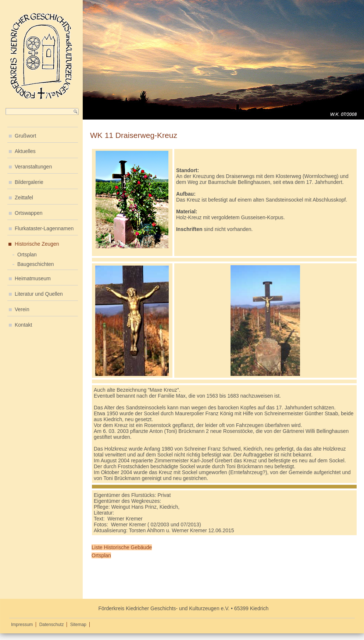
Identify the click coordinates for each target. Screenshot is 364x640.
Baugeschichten (36, 264)
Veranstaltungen (33, 167)
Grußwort (25, 136)
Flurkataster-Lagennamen (44, 228)
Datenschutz (52, 625)
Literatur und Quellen (39, 294)
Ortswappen (28, 213)
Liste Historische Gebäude (122, 547)
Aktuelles (25, 151)
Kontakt (23, 325)
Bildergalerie (29, 182)
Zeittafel (24, 198)
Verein (22, 309)
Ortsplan (27, 255)
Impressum (22, 625)
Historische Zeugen (37, 244)
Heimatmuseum (33, 278)
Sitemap (78, 625)
